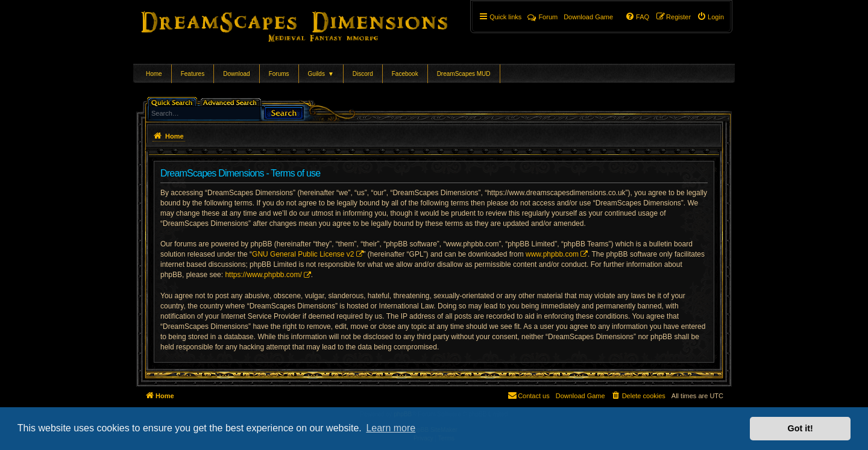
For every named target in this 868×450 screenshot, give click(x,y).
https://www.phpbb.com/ (263, 275)
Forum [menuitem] (542, 17)
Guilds (321, 74)
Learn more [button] (391, 428)
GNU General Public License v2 (303, 254)
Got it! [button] (800, 428)
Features (193, 74)
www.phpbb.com (552, 254)
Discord (363, 74)
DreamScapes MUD (464, 74)
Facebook (405, 74)
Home (154, 74)
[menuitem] (710, 17)
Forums (279, 74)
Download (236, 74)
